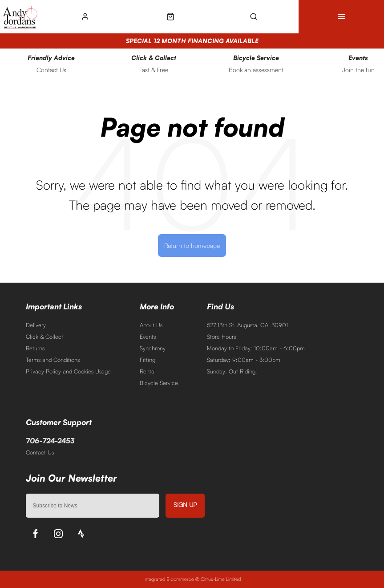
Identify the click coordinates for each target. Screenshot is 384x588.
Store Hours (221, 337)
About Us (151, 325)
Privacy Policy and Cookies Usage (68, 371)
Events (148, 337)
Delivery (36, 325)
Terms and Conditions (53, 360)
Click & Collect (44, 337)
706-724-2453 (50, 441)
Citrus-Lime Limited (221, 579)
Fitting (148, 360)
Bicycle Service (159, 383)
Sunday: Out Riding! (232, 371)
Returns (35, 348)
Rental (148, 371)
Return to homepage (192, 245)
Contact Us (40, 452)
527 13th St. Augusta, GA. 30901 (247, 325)
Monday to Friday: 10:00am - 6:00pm (256, 348)
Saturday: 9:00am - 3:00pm (244, 360)
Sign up (185, 505)
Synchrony (153, 348)
